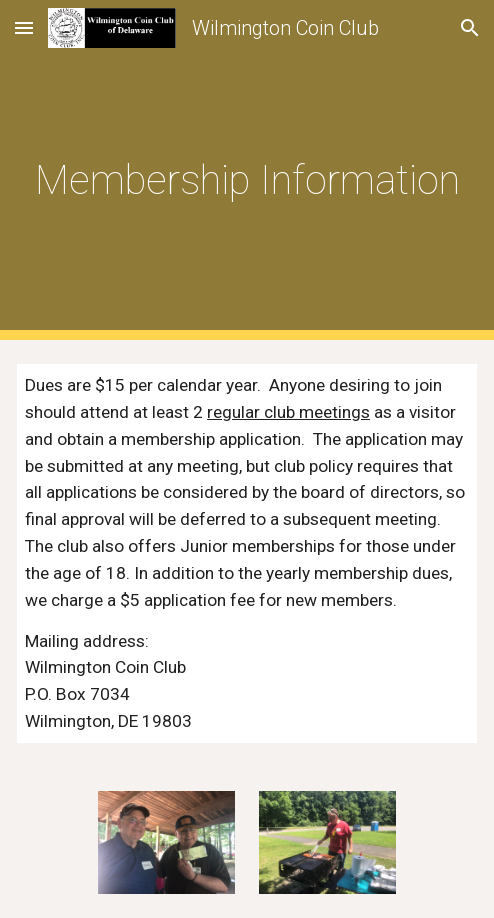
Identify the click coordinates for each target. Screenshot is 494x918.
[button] (24, 27)
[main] (247, 170)
